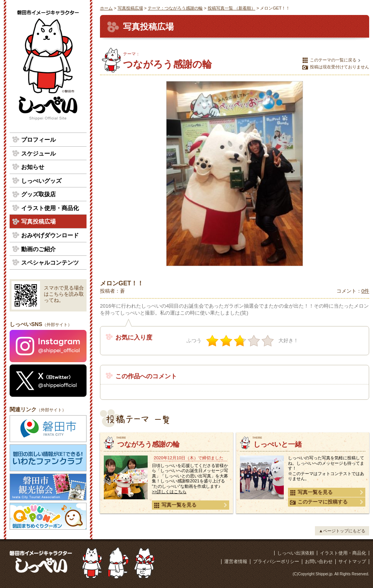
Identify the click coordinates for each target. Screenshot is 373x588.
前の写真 (109, 174)
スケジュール (38, 153)
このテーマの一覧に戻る (329, 60)
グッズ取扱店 (38, 194)
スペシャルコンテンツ (50, 263)
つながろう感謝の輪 (148, 444)
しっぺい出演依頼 (296, 553)
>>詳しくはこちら (169, 492)
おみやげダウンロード (50, 235)
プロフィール (38, 140)
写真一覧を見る (175, 505)
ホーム (106, 8)
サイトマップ (352, 561)
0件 (365, 291)
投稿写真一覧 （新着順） (231, 8)
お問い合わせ (319, 561)
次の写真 (360, 174)
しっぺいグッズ (41, 181)
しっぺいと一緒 (278, 444)
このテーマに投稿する (319, 502)
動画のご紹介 (38, 249)
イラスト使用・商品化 (50, 208)
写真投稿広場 (130, 8)
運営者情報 (236, 561)
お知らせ (33, 167)
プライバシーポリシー (276, 561)
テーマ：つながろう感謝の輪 (175, 8)
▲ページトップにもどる (342, 531)
